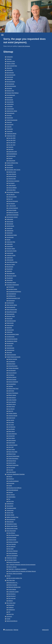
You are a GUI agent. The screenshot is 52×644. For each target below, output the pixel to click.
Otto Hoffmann (12, 547)
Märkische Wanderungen (14, 587)
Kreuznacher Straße (11, 251)
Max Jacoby (11, 420)
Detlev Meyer (11, 431)
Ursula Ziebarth (12, 472)
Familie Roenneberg (13, 459)
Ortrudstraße (10, 278)
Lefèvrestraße (10, 260)
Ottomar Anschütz (13, 359)
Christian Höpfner (12, 413)
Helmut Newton (12, 440)
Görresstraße (10, 167)
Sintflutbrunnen (12, 296)
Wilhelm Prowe (12, 454)
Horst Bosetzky (12, 370)
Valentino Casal (12, 172)
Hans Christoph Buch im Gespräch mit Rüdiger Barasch (22, 571)
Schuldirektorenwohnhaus (15, 292)
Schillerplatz (9, 332)
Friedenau (9, 59)
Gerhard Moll (11, 436)
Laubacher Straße (11, 255)
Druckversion (8, 630)
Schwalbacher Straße (12, 341)
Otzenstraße (9, 280)
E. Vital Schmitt (12, 206)
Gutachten (11, 147)
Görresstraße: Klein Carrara (13, 170)
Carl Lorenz (11, 425)
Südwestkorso (10, 504)
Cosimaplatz (9, 106)
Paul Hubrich (11, 183)
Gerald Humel (12, 418)
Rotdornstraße (10, 323)
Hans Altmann (12, 533)
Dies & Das (11, 501)
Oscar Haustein (12, 402)
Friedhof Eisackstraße (12, 120)
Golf (9, 612)
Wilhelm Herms (12, 404)
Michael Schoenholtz (13, 215)
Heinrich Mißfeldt (12, 188)
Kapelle (10, 486)
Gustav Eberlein (12, 174)
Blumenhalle (11, 483)
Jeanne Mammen (12, 434)
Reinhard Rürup (12, 461)
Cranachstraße (10, 109)
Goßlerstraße (10, 219)
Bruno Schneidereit (13, 556)
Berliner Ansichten (13, 585)
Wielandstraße (10, 522)
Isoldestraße (9, 244)
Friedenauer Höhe (11, 136)
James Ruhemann (13, 553)
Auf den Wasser (12, 589)
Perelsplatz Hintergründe (13, 285)
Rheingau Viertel (11, 316)
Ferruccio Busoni (12, 373)
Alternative (11, 149)
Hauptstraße (9, 228)
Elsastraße (9, 122)
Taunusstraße (10, 506)
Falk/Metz (11, 386)
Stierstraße (9, 352)
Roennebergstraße (11, 321)
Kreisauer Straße (11, 249)
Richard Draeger (12, 380)
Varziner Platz (10, 513)
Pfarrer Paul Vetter (13, 452)
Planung (10, 477)
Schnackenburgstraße (12, 339)
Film (9, 499)
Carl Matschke (12, 427)
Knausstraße (10, 246)
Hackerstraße (10, 222)
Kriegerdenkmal (12, 294)
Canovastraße (10, 102)
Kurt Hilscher (11, 409)
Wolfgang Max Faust (13, 389)
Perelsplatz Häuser (11, 282)
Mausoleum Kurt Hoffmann (15, 488)
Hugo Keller (11, 422)
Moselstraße (9, 269)
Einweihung (11, 479)
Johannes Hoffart (12, 197)
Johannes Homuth (13, 416)
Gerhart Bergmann (13, 366)
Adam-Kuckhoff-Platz (12, 66)
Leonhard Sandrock (13, 208)
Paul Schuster (12, 468)
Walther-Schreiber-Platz (12, 517)
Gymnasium (11, 287)
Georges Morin (12, 190)
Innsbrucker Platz (11, 242)
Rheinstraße (9, 319)
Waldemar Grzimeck (13, 213)
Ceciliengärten (10, 104)
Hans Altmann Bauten (14, 535)
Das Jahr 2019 (12, 140)
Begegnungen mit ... (13, 583)
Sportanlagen (11, 301)
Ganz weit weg (12, 598)
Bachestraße (10, 70)
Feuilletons (11, 607)
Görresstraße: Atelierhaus (13, 192)
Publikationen (11, 610)
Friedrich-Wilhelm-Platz (12, 163)
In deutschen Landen (13, 592)
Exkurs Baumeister (11, 531)
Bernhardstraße (10, 84)
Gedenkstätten (12, 497)
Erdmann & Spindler (13, 542)
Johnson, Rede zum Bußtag (15, 574)
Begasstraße (10, 79)
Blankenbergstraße (11, 86)
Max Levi (10, 199)
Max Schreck (11, 495)
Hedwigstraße (10, 231)
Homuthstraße (10, 237)
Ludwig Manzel (12, 185)
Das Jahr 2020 (12, 138)
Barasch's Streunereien (14, 562)
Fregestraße (9, 131)
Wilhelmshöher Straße (12, 529)
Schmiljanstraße (10, 337)
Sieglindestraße (10, 348)
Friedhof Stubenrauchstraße (13, 357)
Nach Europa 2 (12, 596)
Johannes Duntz (12, 540)
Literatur (8, 576)
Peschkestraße (10, 303)
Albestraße (9, 68)
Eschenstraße (10, 125)
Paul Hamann (11, 204)
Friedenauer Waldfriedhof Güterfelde (15, 474)
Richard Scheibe (12, 210)
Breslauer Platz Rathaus (12, 93)
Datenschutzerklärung (12, 621)
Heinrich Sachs (12, 463)
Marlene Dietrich (12, 377)
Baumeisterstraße (11, 75)
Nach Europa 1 (12, 594)
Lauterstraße (10, 258)
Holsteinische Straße (12, 235)
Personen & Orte (11, 61)
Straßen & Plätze (11, 64)
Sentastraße (9, 346)
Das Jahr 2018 (12, 143)
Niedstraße (9, 271)
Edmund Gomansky (13, 201)
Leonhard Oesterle (13, 445)
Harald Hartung (12, 398)
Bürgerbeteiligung (13, 154)
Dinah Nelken (11, 438)
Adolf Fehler (11, 391)
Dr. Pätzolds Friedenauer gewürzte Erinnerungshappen (22, 565)
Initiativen (10, 601)
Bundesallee (9, 97)
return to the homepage (24, 46)
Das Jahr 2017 (12, 145)
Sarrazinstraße (10, 330)
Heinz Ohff (11, 447)
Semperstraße (10, 343)
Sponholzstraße (10, 350)
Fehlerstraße (10, 129)
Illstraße (8, 240)
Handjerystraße (10, 226)
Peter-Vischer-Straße (12, 305)
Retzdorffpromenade (12, 312)
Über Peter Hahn (11, 580)
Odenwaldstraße (11, 273)
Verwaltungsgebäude (13, 481)
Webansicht (45, 630)
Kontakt (8, 619)
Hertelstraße (9, 233)
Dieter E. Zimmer (12, 567)
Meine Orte (11, 614)
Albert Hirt (11, 411)
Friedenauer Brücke (11, 134)
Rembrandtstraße (11, 307)
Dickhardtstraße (10, 113)
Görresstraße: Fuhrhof (12, 217)
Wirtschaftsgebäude (13, 490)
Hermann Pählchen (13, 551)
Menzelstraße (10, 267)
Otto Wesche (11, 195)
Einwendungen (12, 156)
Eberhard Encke (12, 176)
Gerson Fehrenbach (13, 393)
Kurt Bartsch (11, 375)
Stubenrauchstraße (11, 355)
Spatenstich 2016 (12, 152)
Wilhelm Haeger (12, 395)
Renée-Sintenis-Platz (12, 310)
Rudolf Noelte (11, 443)
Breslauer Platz (10, 91)
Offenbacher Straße (11, 276)
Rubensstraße (10, 325)
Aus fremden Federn (12, 560)
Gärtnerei (10, 492)
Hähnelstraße (10, 224)
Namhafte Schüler (13, 289)
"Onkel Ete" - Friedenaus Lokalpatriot (17, 569)
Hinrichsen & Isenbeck (14, 181)
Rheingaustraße (10, 314)
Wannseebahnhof (11, 519)
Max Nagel (11, 549)
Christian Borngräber (13, 368)
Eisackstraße (10, 118)
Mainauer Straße (11, 264)
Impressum (9, 616)
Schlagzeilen (10, 57)
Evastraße (9, 127)
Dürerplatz (9, 115)
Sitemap (16, 630)
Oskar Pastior (11, 449)
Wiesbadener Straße (12, 524)
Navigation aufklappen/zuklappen (26, 35)
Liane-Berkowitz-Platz (12, 262)
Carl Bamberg (12, 362)
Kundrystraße (10, 253)
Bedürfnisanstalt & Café (14, 298)
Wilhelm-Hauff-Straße (12, 526)
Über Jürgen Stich (11, 603)
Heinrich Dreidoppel (13, 382)
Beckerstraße (10, 77)
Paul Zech (11, 470)
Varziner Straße (10, 515)
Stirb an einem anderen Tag (15, 578)
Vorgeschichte (12, 161)
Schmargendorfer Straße (13, 334)
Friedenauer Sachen (11, 558)
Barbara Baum (12, 364)
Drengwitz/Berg (12, 384)
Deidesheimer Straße (12, 111)
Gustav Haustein (12, 400)
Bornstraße (9, 88)
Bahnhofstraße (10, 73)
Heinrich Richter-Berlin (14, 456)
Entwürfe (10, 158)
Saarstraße (9, 328)
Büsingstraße (10, 100)
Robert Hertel (11, 407)
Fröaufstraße (10, 165)
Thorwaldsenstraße (11, 508)
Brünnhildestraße (11, 95)
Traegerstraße (10, 510)
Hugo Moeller (11, 429)
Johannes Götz (12, 179)
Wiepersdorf (11, 605)
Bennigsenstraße (11, 82)
